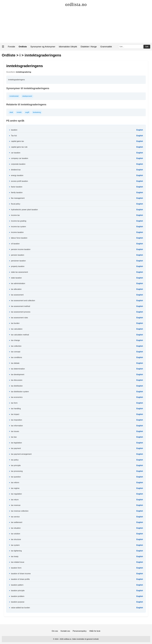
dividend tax (16, 170)
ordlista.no (76, 4)
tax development (18, 374)
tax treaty (15, 556)
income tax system (18, 227)
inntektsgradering (23, 72)
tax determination (18, 369)
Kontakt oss (65, 631)
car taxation (16, 153)
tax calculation (17, 329)
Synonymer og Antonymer (43, 47)
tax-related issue (18, 562)
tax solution (16, 534)
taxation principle (18, 591)
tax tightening (16, 551)
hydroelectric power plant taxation (24, 210)
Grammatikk (106, 47)
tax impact (15, 414)
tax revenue (16, 505)
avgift (27, 112)
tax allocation (16, 289)
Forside (11, 47)
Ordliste (9, 55)
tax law (14, 437)
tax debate (15, 363)
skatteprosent (27, 96)
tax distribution (17, 386)
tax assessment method (21, 306)
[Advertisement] (76, 26)
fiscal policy (16, 204)
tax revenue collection (20, 511)
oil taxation (15, 244)
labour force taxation (19, 238)
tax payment (16, 448)
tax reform (15, 483)
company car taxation (20, 158)
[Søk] (131, 47)
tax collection (16, 346)
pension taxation (18, 255)
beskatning (37, 112)
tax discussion (17, 380)
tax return (15, 500)
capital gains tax (17, 141)
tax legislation (16, 443)
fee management (18, 198)
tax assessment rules (19, 318)
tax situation (16, 528)
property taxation (18, 266)
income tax (15, 215)
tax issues (15, 431)
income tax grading (19, 221)
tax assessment (17, 295)
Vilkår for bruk (95, 631)
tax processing (17, 471)
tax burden (15, 323)
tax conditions (17, 357)
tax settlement (17, 522)
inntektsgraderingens (43, 55)
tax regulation (16, 494)
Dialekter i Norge (89, 47)
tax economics (17, 397)
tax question (16, 477)
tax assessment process (21, 312)
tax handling (16, 409)
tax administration (18, 283)
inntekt (19, 112)
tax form (14, 403)
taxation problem (18, 596)
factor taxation (17, 187)
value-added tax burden (20, 608)
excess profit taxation (19, 181)
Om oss (55, 631)
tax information (17, 426)
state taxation (16, 278)
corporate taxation (18, 164)
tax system (15, 545)
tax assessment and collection (23, 301)
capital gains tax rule (19, 147)
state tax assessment (19, 272)
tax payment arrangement (21, 454)
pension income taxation (21, 249)
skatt (11, 112)
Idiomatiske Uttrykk (68, 47)
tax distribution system (20, 392)
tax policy (15, 460)
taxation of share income (21, 574)
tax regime (15, 488)
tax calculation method (20, 335)
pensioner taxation (18, 261)
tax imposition (17, 420)
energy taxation (17, 175)
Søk (147, 47)
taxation (14, 130)
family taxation (17, 193)
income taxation (17, 232)
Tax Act (14, 136)
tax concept (16, 352)
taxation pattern (17, 585)
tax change (15, 340)
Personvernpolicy (80, 631)
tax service (15, 517)
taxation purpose (18, 602)
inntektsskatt (14, 96)
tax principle (16, 465)
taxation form (16, 568)
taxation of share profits (20, 579)
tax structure (16, 539)
